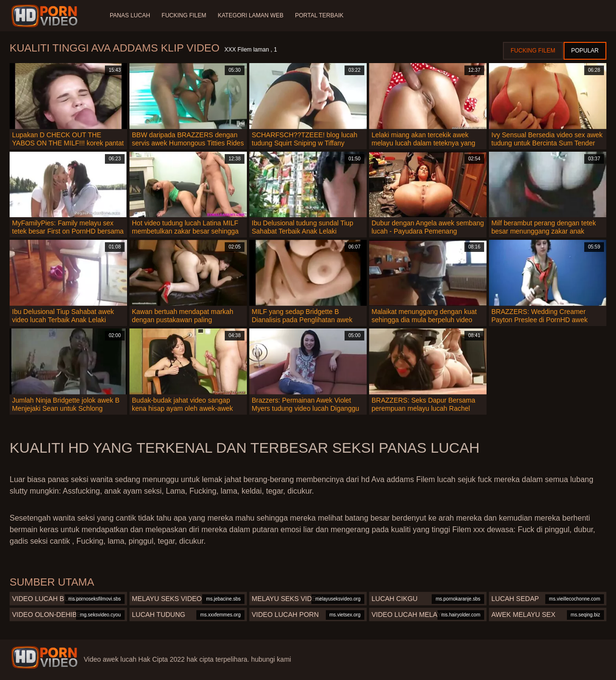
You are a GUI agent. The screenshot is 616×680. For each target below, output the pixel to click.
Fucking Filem (184, 15)
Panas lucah (130, 15)
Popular (585, 51)
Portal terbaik (319, 15)
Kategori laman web (250, 15)
